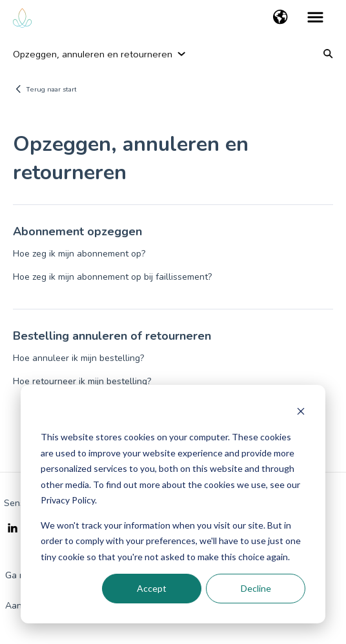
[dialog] (173, 504)
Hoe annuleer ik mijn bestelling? (78, 358)
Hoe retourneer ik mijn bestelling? (82, 381)
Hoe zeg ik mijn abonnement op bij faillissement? (112, 277)
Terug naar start (51, 89)
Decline (256, 588)
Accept (152, 588)
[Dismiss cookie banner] (301, 413)
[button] (280, 18)
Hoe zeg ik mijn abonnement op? (79, 254)
